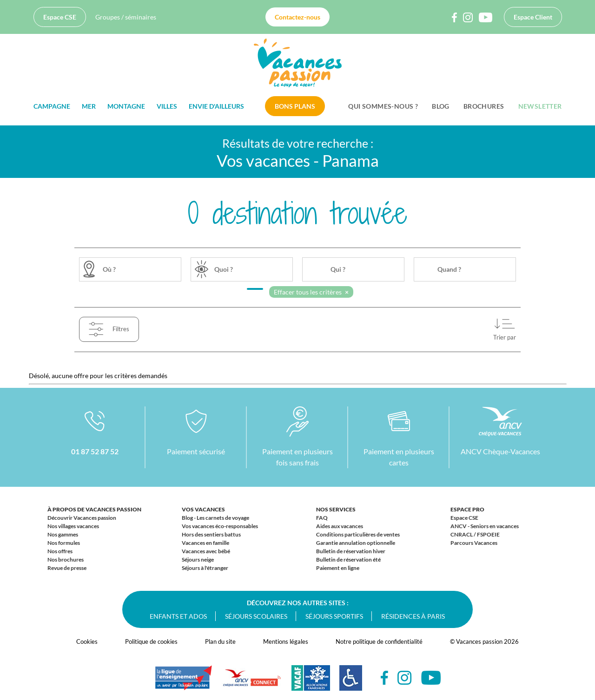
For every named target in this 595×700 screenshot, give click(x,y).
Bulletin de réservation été (348, 559)
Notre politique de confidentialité (379, 641)
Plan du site (220, 641)
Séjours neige (198, 559)
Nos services (336, 509)
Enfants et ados (178, 616)
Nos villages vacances (73, 526)
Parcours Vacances (474, 543)
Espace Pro (467, 509)
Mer (89, 106)
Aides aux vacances (340, 526)
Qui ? (338, 269)
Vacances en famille (205, 543)
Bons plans (295, 106)
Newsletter (540, 106)
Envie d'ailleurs (216, 106)
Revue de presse (67, 568)
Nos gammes (63, 534)
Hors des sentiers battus (211, 534)
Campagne (52, 106)
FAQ (322, 518)
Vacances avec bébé (206, 551)
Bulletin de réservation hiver (351, 551)
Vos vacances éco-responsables (220, 526)
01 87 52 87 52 (95, 451)
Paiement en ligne (338, 568)
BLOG (441, 106)
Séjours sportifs (334, 616)
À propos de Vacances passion (94, 509)
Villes (167, 106)
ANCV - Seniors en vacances (485, 526)
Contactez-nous (297, 17)
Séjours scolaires (256, 616)
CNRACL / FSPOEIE (475, 534)
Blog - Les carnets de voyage (215, 518)
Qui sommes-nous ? (383, 106)
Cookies (87, 641)
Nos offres (60, 551)
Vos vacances (203, 509)
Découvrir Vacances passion (82, 518)
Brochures (484, 106)
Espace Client (533, 17)
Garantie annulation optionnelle (356, 543)
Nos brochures (66, 559)
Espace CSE (60, 17)
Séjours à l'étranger (205, 568)
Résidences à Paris (413, 616)
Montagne (126, 106)
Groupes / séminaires (126, 17)
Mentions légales (286, 641)
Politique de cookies (151, 641)
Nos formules (64, 543)
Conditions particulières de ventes (358, 534)
